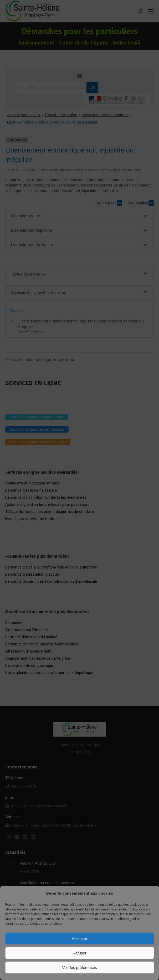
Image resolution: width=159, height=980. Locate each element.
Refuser (79, 953)
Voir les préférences (79, 967)
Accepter (79, 939)
